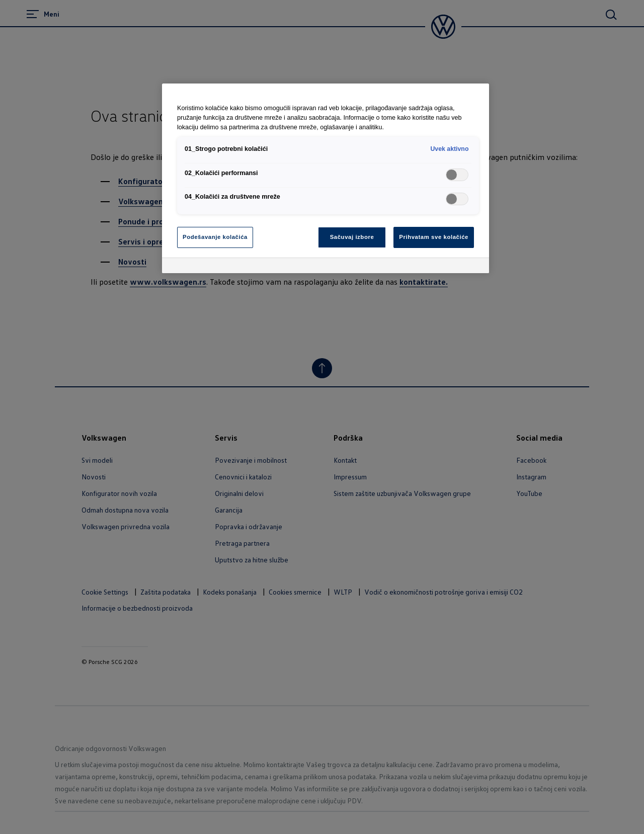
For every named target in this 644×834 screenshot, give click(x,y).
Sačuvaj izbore (352, 237)
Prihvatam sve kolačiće (434, 237)
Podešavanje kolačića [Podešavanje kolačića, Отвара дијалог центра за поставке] (215, 237)
